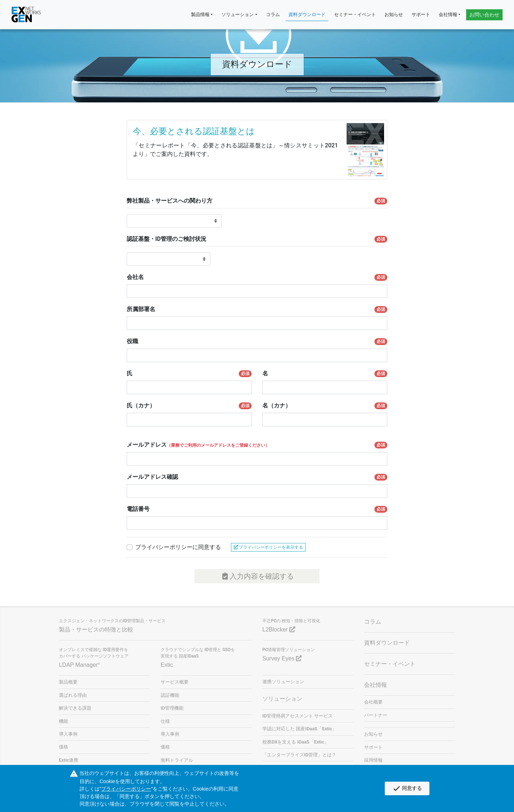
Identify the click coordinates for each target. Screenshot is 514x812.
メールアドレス (257, 445)
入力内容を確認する (257, 576)
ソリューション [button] (238, 14)
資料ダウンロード (307, 14)
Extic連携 (69, 760)
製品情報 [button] (200, 14)
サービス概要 (175, 682)
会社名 (257, 277)
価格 (64, 747)
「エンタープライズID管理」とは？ (299, 755)
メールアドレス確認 (257, 477)
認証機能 (170, 695)
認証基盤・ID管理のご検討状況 (257, 239)
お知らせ (394, 14)
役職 (257, 341)
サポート (421, 14)
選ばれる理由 (73, 695)
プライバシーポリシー (126, 789)
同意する (407, 788)
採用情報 (373, 760)
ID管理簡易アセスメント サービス (298, 716)
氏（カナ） (189, 406)
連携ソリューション (283, 682)
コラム (273, 14)
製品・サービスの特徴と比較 (96, 630)
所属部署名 (257, 309)
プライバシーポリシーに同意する (178, 547)
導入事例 (68, 734)
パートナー (376, 715)
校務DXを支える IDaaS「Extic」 (296, 742)
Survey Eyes (282, 658)
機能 (64, 721)
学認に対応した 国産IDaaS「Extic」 (299, 729)
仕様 (165, 721)
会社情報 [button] (448, 14)
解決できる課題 (75, 708)
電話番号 (257, 509)
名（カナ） (325, 406)
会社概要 (373, 702)
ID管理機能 (172, 708)
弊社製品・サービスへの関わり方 (257, 201)
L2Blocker (279, 630)
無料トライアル (177, 760)
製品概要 (68, 682)
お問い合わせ (484, 15)
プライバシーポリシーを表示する (268, 547)
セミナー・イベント (355, 14)
